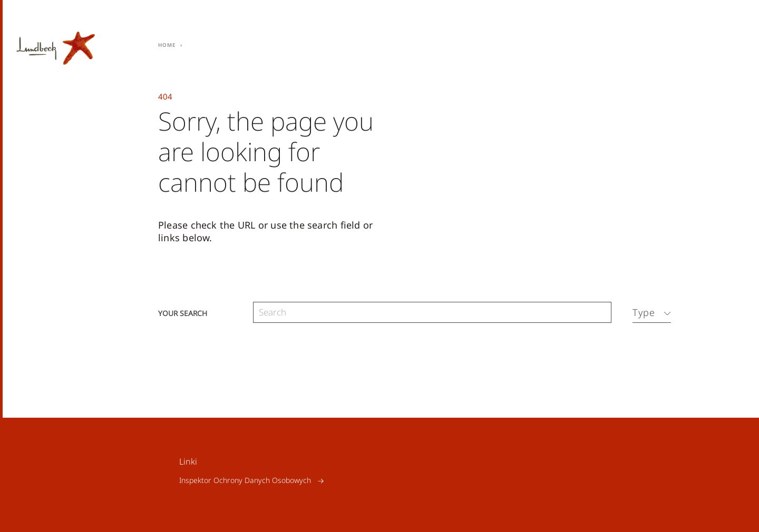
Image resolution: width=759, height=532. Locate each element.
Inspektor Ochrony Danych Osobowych (245, 481)
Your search (183, 313)
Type (644, 312)
